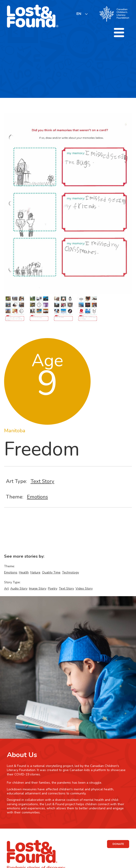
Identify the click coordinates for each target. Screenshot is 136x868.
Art (6, 588)
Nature (35, 572)
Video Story (84, 588)
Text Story (42, 481)
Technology (71, 572)
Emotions (37, 497)
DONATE (118, 844)
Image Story (38, 588)
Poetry (53, 588)
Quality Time (51, 572)
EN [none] (79, 14)
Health (24, 572)
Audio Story (19, 588)
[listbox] (82, 14)
